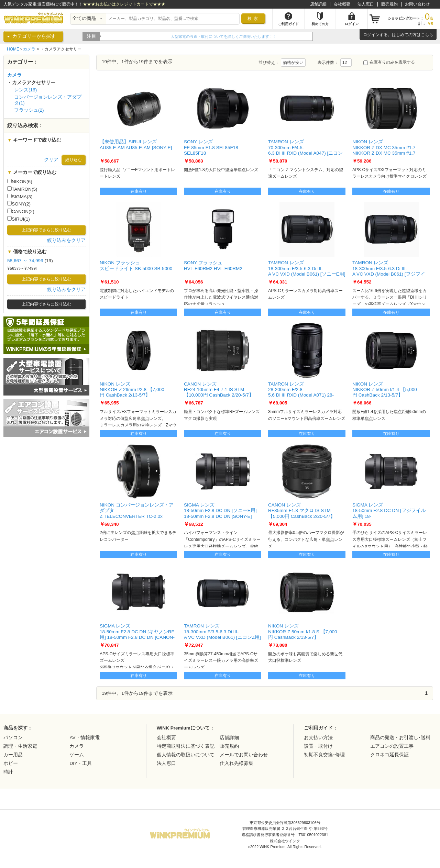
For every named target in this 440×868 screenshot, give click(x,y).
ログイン (371, 35)
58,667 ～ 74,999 (25, 261)
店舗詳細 (318, 4)
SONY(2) (19, 204)
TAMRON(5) (22, 189)
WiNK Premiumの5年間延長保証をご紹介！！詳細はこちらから (157, 36)
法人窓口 (366, 4)
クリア (51, 160)
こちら (427, 35)
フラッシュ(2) (29, 110)
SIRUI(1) (19, 219)
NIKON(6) (20, 181)
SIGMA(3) (20, 197)
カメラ (29, 49)
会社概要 (342, 4)
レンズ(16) (25, 90)
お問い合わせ (417, 4)
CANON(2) (21, 211)
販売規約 (389, 4)
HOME (13, 49)
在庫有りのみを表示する (389, 62)
